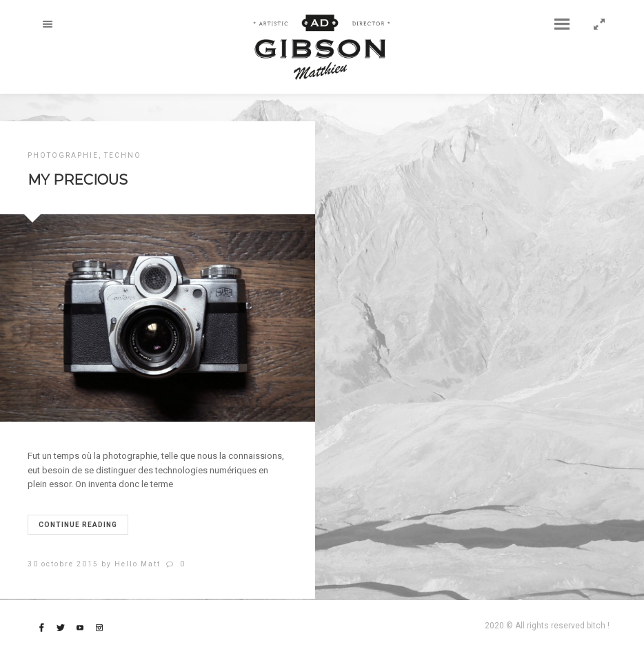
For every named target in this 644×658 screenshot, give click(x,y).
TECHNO (123, 155)
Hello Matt (138, 564)
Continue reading (78, 525)
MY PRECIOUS (78, 180)
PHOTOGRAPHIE (63, 155)
